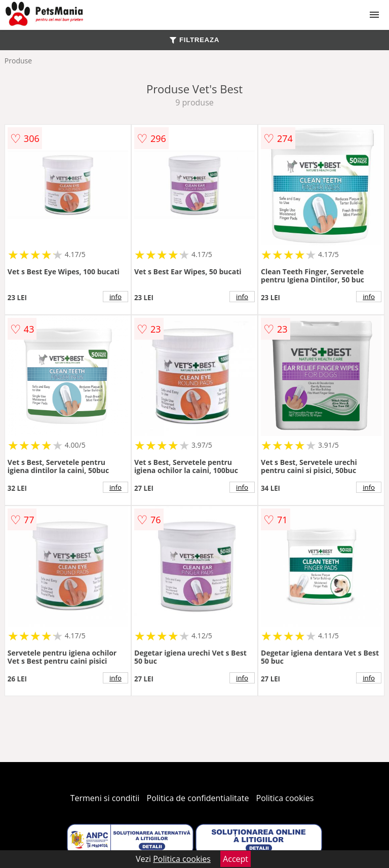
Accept (236, 859)
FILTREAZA (194, 40)
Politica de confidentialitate (198, 798)
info (115, 297)
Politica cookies (285, 798)
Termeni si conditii (105, 798)
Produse (18, 61)
